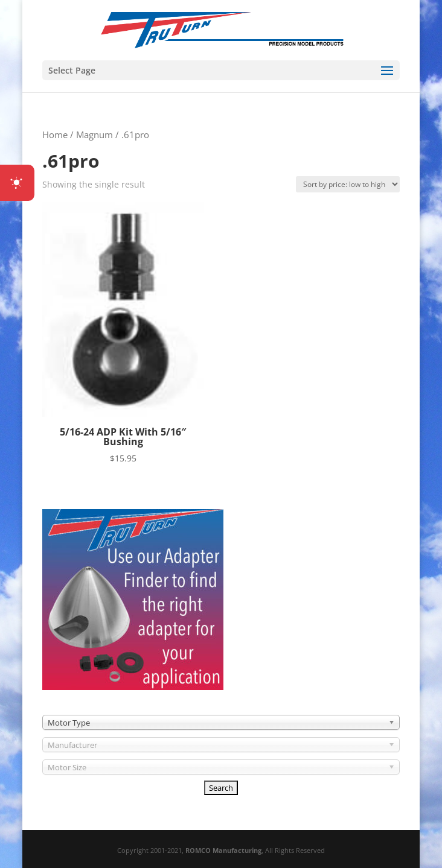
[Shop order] (348, 184)
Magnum (94, 135)
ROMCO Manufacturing (223, 850)
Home (55, 135)
